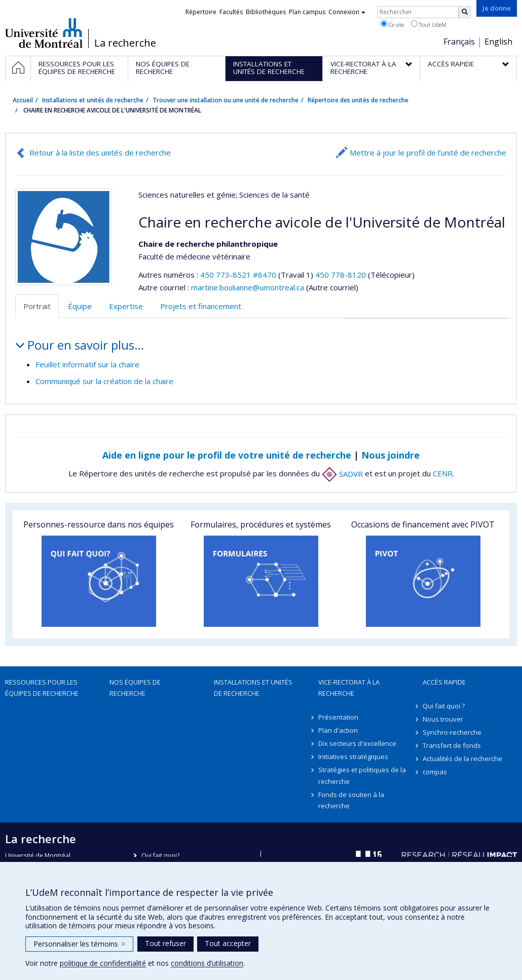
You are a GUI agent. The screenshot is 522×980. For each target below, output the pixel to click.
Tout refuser (165, 943)
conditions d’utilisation (207, 963)
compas (435, 772)
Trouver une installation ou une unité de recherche (226, 100)
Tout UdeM (429, 24)
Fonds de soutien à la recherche (351, 800)
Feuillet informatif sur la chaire (87, 364)
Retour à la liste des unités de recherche (100, 153)
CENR (443, 474)
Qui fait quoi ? (444, 706)
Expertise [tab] (126, 306)
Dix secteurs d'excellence (357, 743)
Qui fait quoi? (160, 856)
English (498, 42)
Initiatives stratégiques (353, 757)
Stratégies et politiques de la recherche (362, 775)
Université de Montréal (44, 33)
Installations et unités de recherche (93, 100)
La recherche (125, 43)
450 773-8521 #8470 (238, 275)
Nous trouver (443, 719)
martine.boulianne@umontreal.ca (248, 287)
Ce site (392, 24)
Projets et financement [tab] (201, 306)
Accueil (23, 100)
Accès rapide (444, 682)
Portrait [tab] (37, 306)
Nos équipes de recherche (135, 688)
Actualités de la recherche (462, 759)
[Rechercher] (465, 12)
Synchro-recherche (452, 732)
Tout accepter (228, 943)
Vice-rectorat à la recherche (349, 688)
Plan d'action (338, 730)
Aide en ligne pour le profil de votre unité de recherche (227, 455)
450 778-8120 (342, 275)
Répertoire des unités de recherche (358, 100)
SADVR (342, 474)
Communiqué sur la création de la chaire (104, 381)
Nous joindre (390, 455)
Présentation (338, 717)
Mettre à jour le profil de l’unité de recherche (428, 153)
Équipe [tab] (80, 306)
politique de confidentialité (103, 963)
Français (459, 42)
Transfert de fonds (452, 745)
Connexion (347, 12)
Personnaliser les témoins (79, 944)
